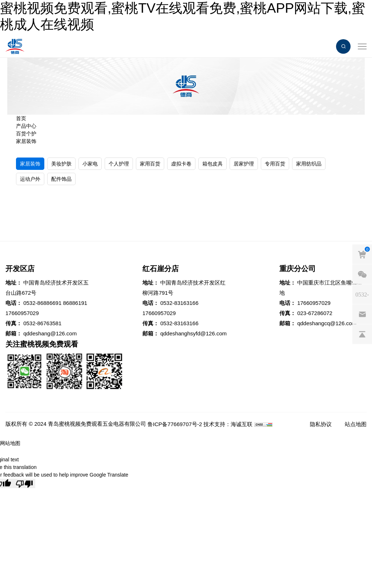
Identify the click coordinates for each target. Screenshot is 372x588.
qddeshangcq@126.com (327, 323)
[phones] (362, 294)
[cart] (362, 254)
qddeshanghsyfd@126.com (193, 333)
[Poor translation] (24, 483)
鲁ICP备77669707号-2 (175, 424)
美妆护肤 (61, 164)
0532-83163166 (179, 303)
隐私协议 (321, 424)
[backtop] (362, 334)
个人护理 (119, 164)
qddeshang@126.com (50, 333)
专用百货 (275, 164)
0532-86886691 (42, 303)
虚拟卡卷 (181, 164)
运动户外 (30, 179)
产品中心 (26, 126)
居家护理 (244, 164)
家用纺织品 (309, 164)
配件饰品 (61, 179)
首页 (21, 118)
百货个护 (26, 134)
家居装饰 (26, 141)
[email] (362, 314)
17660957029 (22, 313)
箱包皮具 (213, 164)
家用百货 (150, 164)
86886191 (75, 303)
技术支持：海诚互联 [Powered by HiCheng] (228, 424)
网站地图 (10, 443)
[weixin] (362, 274)
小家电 (90, 164)
